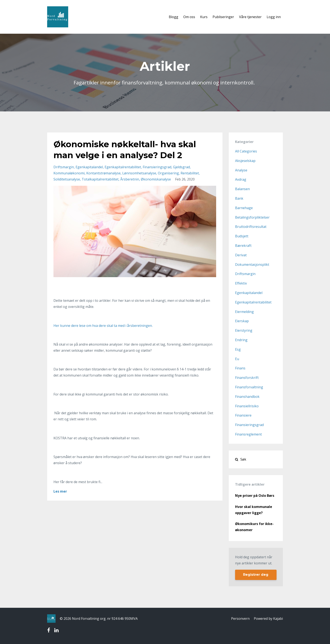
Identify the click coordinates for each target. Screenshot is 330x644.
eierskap (242, 321)
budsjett (242, 236)
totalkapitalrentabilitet (100, 179)
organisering (168, 173)
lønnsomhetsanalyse (139, 173)
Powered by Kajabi (268, 619)
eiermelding (244, 312)
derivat (241, 255)
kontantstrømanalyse (103, 173)
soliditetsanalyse (67, 179)
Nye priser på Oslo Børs (255, 496)
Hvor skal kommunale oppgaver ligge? (254, 510)
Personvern (240, 619)
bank (239, 198)
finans (240, 368)
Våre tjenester (250, 17)
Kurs (204, 17)
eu (237, 359)
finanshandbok (247, 397)
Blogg (174, 17)
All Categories (246, 151)
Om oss (189, 17)
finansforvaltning (249, 387)
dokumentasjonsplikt (252, 265)
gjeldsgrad (181, 167)
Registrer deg (256, 575)
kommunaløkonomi (69, 173)
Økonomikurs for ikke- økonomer (254, 527)
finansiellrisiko (247, 406)
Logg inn (274, 17)
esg (238, 349)
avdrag (241, 179)
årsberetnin (130, 179)
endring (241, 340)
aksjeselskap (245, 161)
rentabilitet (190, 173)
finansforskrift (247, 378)
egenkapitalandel (89, 167)
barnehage (244, 208)
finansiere (243, 415)
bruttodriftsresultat (251, 227)
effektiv (241, 283)
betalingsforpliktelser (252, 217)
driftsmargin (64, 167)
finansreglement (248, 434)
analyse (241, 170)
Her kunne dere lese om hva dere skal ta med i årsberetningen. (103, 326)
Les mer (60, 491)
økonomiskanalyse (156, 179)
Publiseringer (223, 17)
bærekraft (243, 246)
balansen (242, 189)
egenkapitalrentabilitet (123, 167)
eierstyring (244, 330)
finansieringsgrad (157, 167)
